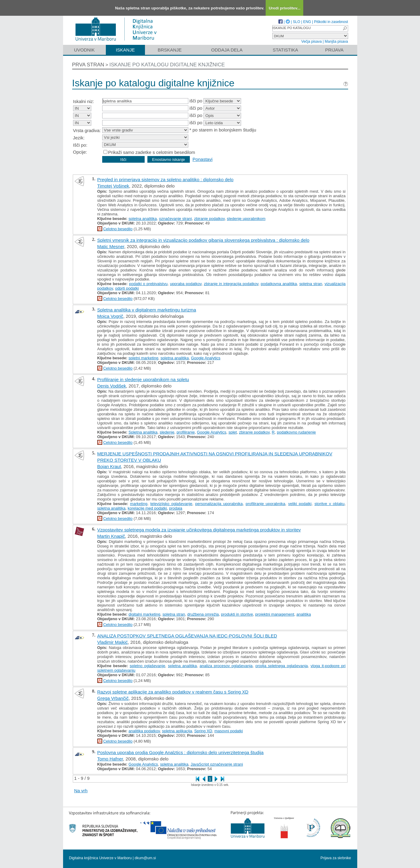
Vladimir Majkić (113, 642)
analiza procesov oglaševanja (226, 666)
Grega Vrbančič (113, 698)
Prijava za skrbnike (336, 858)
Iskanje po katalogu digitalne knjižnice (167, 65)
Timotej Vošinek (113, 186)
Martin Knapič (111, 536)
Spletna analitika (143, 432)
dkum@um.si (145, 858)
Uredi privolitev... (285, 8)
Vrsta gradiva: (87, 130)
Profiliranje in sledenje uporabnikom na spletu (143, 379)
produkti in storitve (237, 614)
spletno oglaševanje (148, 666)
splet (232, 432)
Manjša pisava (336, 42)
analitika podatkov (144, 731)
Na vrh (81, 791)
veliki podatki (300, 504)
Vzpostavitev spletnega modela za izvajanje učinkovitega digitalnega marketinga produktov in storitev (199, 530)
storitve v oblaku (329, 504)
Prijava (334, 50)
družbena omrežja (203, 614)
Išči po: (80, 145)
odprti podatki (127, 288)
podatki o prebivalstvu (148, 284)
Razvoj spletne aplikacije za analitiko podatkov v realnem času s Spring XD (173, 692)
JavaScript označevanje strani (217, 764)
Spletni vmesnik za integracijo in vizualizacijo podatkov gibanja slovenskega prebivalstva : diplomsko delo (203, 240)
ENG (307, 22)
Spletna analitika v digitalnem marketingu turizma (147, 310)
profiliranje (186, 432)
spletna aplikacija (177, 731)
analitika (304, 614)
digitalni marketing (144, 614)
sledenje (167, 432)
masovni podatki (229, 731)
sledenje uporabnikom (246, 219)
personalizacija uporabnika (219, 504)
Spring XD (203, 731)
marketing (139, 504)
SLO (297, 22)
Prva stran (88, 65)
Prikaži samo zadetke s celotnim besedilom (152, 152)
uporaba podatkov (186, 284)
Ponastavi (203, 159)
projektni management (275, 614)
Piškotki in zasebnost (331, 22)
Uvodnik (84, 50)
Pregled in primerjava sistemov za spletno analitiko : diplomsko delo (165, 180)
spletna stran (311, 284)
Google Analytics (206, 358)
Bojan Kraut (109, 466)
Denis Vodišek (112, 386)
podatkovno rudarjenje (296, 432)
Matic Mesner (111, 246)
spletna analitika (143, 219)
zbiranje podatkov (209, 219)
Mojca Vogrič (110, 316)
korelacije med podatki (147, 508)
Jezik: (79, 138)
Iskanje (125, 50)
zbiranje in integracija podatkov (231, 284)
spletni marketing (143, 358)
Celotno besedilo (118, 229)
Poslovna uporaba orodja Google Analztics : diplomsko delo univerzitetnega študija (181, 752)
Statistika (285, 50)
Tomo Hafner (110, 759)
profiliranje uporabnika (265, 504)
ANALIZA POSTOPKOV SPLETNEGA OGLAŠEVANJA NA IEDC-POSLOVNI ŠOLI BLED (187, 636)
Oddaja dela (227, 50)
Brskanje (170, 50)
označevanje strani (175, 219)
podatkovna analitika (279, 284)
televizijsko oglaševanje (171, 504)
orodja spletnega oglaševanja (282, 666)
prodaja (176, 508)
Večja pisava (312, 42)
